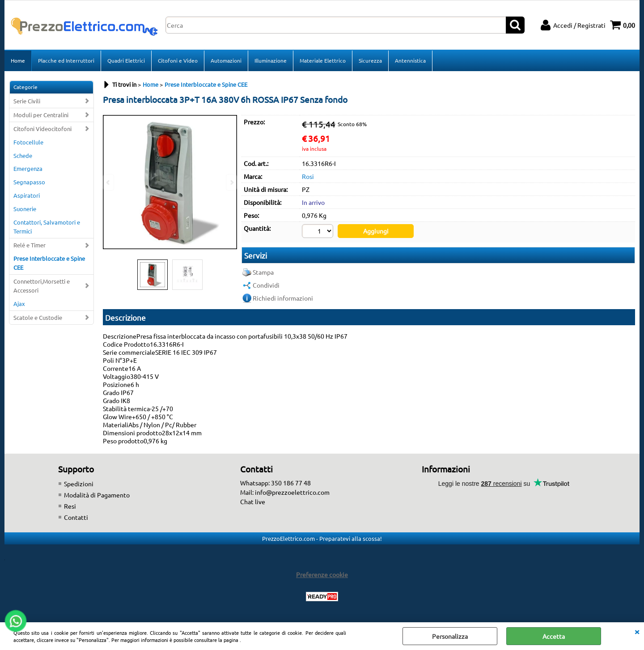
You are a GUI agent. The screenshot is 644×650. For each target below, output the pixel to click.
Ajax (19, 304)
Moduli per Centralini (41, 115)
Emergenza (28, 168)
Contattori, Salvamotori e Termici (47, 227)
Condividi (266, 285)
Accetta (554, 636)
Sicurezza (370, 60)
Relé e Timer (30, 245)
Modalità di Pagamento (97, 495)
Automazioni (226, 60)
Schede (23, 155)
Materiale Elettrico (323, 60)
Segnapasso (29, 182)
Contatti (76, 517)
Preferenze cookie (322, 574)
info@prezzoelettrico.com (292, 492)
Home (18, 60)
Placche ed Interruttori (66, 60)
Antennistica (410, 60)
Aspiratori (27, 195)
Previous (109, 182)
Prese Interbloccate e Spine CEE (49, 263)
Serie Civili (27, 101)
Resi (70, 506)
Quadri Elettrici (126, 60)
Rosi (308, 176)
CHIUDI (637, 631)
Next (231, 182)
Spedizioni (79, 484)
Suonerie (25, 209)
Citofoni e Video (178, 60)
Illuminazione (271, 60)
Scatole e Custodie (38, 317)
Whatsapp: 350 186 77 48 (275, 483)
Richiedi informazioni (283, 298)
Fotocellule (28, 142)
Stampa (263, 272)
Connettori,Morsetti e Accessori (42, 286)
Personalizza (450, 636)
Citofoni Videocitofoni (42, 129)
